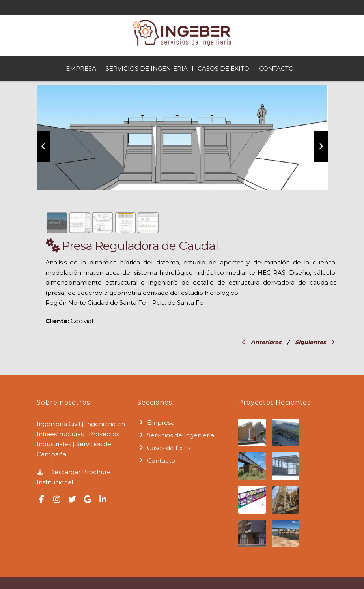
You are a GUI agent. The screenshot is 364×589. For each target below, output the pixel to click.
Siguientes (315, 342)
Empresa (81, 68)
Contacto (276, 68)
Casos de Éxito (223, 68)
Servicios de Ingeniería (147, 68)
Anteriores (262, 342)
